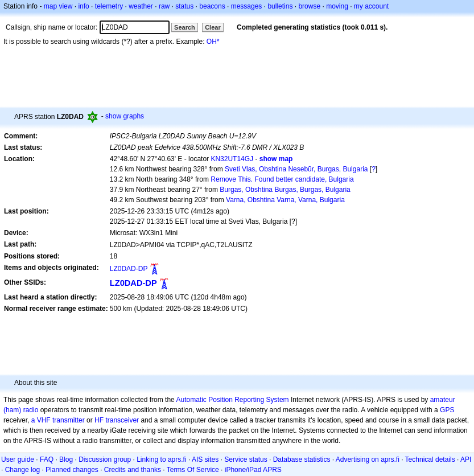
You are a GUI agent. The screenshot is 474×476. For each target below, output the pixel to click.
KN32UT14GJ (232, 159)
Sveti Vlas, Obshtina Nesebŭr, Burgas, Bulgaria (296, 169)
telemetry (109, 6)
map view (58, 6)
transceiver (122, 420)
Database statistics (302, 459)
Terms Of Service (193, 470)
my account (371, 6)
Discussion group (105, 459)
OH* (213, 42)
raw (164, 6)
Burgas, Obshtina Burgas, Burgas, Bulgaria (285, 190)
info (83, 6)
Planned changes (72, 470)
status (184, 6)
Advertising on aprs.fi (368, 459)
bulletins (280, 6)
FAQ (47, 459)
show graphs (125, 116)
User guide (18, 459)
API (466, 459)
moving (337, 6)
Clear (213, 27)
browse (309, 6)
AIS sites (205, 459)
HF (99, 420)
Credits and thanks (133, 470)
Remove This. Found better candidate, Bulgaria (282, 179)
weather (141, 6)
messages (247, 6)
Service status (246, 459)
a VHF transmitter (58, 420)
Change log (22, 470)
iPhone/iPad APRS (253, 470)
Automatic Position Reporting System (232, 400)
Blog (66, 459)
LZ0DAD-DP (129, 269)
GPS (447, 410)
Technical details (430, 459)
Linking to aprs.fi (161, 459)
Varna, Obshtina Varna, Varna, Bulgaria (285, 200)
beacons (212, 6)
